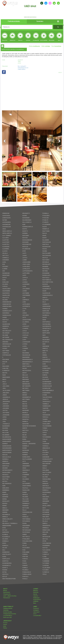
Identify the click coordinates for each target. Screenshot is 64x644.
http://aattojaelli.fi (22, 66)
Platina (5, 628)
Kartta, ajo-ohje (7, 617)
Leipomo (36, 596)
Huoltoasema (37, 600)
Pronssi (5, 623)
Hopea (5, 624)
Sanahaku (6, 610)
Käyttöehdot (7, 592)
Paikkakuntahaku (8, 608)
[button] (58, 21)
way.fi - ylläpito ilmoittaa (10, 596)
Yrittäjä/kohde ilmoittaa (10, 614)
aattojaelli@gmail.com (23, 68)
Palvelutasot (7, 598)
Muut (35, 603)
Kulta (5, 626)
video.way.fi (36, 612)
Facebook (36, 608)
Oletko (46, 46)
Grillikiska (36, 601)
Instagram (36, 610)
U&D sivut (30, 6)
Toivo (56, 46)
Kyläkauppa (36, 598)
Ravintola (36, 592)
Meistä (5, 591)
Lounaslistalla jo (8, 616)
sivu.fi (35, 614)
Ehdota (34, 46)
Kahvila (35, 594)
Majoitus (36, 591)
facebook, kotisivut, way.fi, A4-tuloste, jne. (30, 17)
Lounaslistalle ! (37, 616)
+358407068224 (21, 69)
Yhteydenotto (7, 594)
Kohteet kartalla (8, 612)
